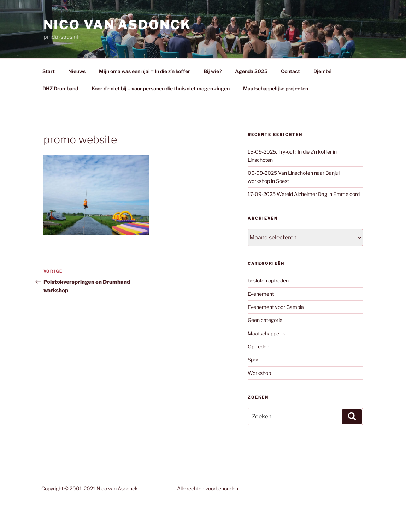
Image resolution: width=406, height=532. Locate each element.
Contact (290, 71)
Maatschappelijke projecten (276, 88)
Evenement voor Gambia (276, 307)
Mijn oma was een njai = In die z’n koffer (145, 71)
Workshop (259, 373)
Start (49, 71)
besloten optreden (268, 280)
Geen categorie (265, 320)
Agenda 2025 (251, 71)
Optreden (258, 346)
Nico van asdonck (117, 25)
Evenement (261, 294)
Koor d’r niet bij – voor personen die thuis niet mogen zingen (161, 88)
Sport (254, 360)
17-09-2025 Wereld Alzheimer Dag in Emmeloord (304, 194)
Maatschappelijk (266, 333)
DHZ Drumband (60, 88)
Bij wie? (213, 71)
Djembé (322, 71)
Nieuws (77, 71)
